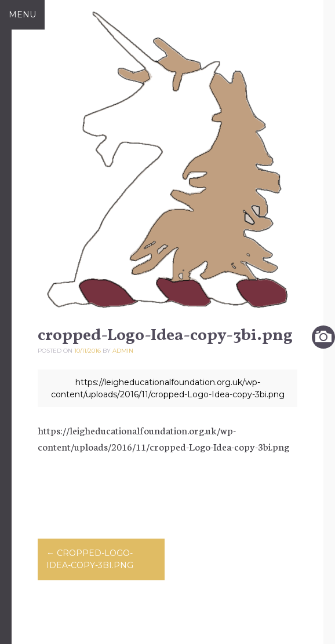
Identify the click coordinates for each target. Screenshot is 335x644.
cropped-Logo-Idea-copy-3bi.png (90, 559)
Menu (22, 14)
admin (123, 351)
